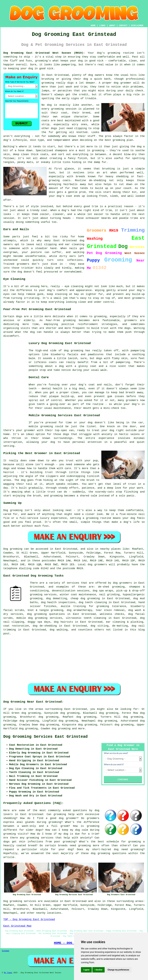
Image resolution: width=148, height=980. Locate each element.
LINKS (102, 26)
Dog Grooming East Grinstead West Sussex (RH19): (44, 53)
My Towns (8, 973)
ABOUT (112, 26)
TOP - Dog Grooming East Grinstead (29, 919)
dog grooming (61, 729)
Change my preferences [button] (118, 970)
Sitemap (5, 951)
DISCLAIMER (137, 26)
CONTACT (123, 26)
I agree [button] (86, 970)
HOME (93, 26)
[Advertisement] (15, 384)
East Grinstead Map (17, 926)
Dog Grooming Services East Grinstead (45, 737)
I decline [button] (98, 970)
